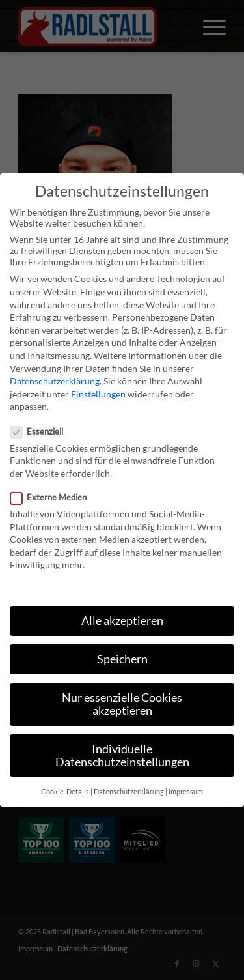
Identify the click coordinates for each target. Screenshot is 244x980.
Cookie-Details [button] (65, 792)
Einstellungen (98, 394)
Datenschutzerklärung (55, 381)
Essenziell (42, 431)
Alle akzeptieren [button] (122, 621)
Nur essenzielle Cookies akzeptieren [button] (122, 704)
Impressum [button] (186, 792)
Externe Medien (54, 497)
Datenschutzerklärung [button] (129, 792)
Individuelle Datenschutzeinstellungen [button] (122, 756)
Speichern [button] (122, 659)
